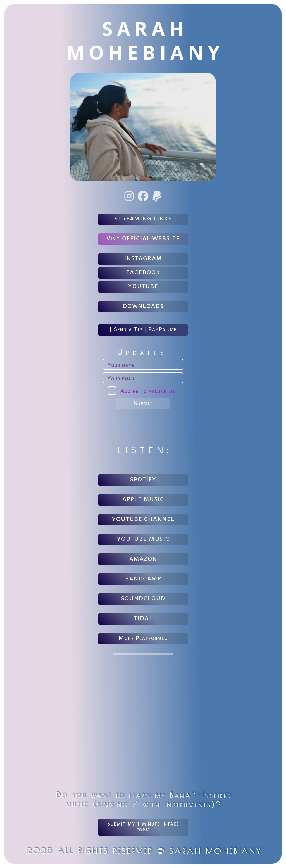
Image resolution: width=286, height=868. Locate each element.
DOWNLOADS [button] (143, 306)
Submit (143, 404)
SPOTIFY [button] (143, 480)
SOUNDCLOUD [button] (143, 599)
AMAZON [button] (143, 559)
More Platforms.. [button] (143, 638)
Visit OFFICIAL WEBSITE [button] (143, 239)
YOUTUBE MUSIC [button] (143, 539)
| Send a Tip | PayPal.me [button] (143, 330)
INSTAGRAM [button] (143, 259)
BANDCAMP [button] (143, 579)
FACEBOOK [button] (143, 273)
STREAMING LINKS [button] (143, 219)
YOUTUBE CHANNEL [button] (143, 519)
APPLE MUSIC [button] (143, 500)
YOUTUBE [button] (143, 287)
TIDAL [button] (143, 619)
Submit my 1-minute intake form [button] (143, 827)
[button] (129, 196)
